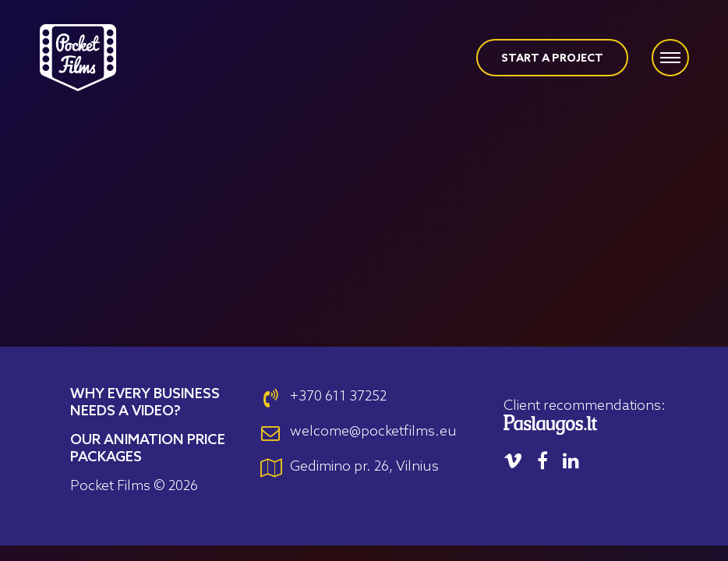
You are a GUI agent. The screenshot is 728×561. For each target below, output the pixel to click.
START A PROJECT (552, 59)
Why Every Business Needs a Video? (145, 403)
